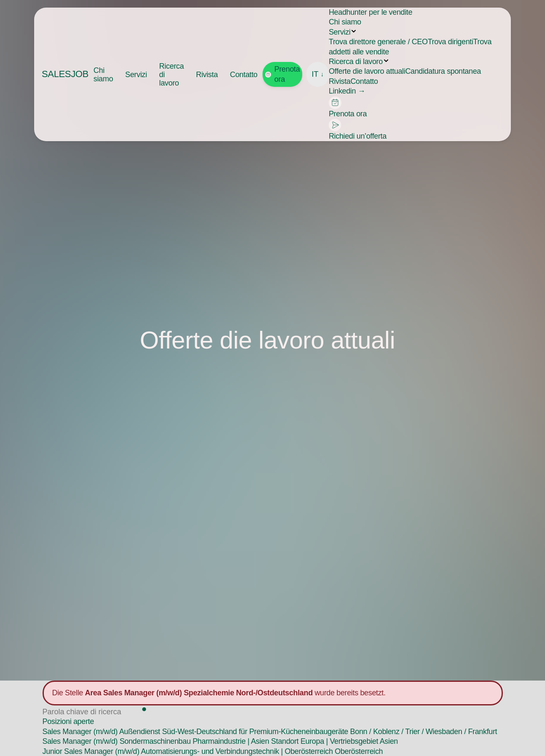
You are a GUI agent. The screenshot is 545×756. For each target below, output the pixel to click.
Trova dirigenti (451, 42)
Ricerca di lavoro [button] (172, 75)
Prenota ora (283, 74)
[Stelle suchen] (91, 712)
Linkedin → (347, 91)
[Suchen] (145, 710)
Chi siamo (103, 75)
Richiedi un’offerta (358, 130)
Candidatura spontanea (443, 71)
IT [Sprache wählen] (318, 74)
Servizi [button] (136, 75)
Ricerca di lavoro (356, 62)
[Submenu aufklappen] (354, 31)
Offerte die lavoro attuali (367, 71)
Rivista (207, 75)
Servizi (340, 32)
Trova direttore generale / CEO (378, 42)
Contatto (244, 75)
